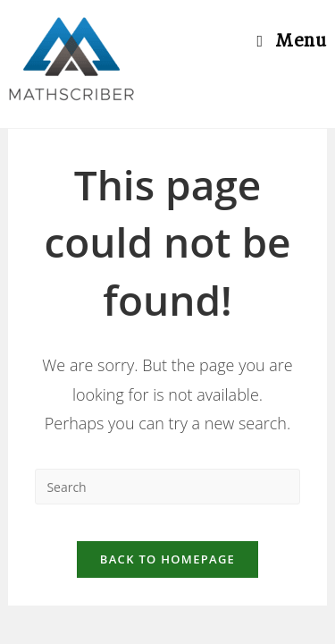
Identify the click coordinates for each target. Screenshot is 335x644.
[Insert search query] (167, 487)
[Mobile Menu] (291, 41)
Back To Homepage (167, 559)
